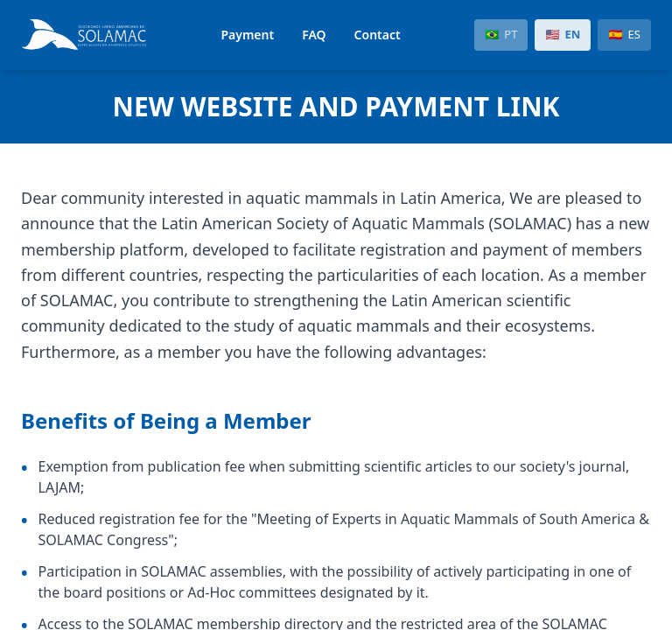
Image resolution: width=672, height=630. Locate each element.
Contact (378, 35)
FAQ (314, 35)
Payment (247, 35)
